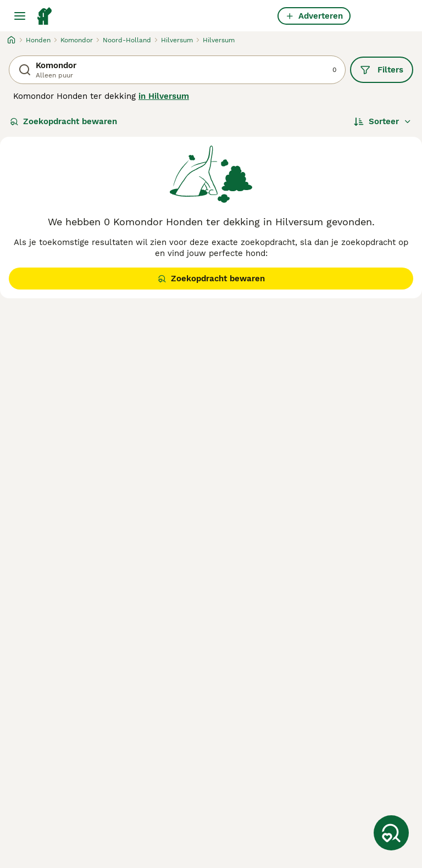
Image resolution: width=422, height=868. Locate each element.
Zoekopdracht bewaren (63, 121)
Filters (382, 70)
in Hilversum (164, 96)
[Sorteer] (383, 121)
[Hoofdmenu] (20, 16)
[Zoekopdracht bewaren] (391, 833)
